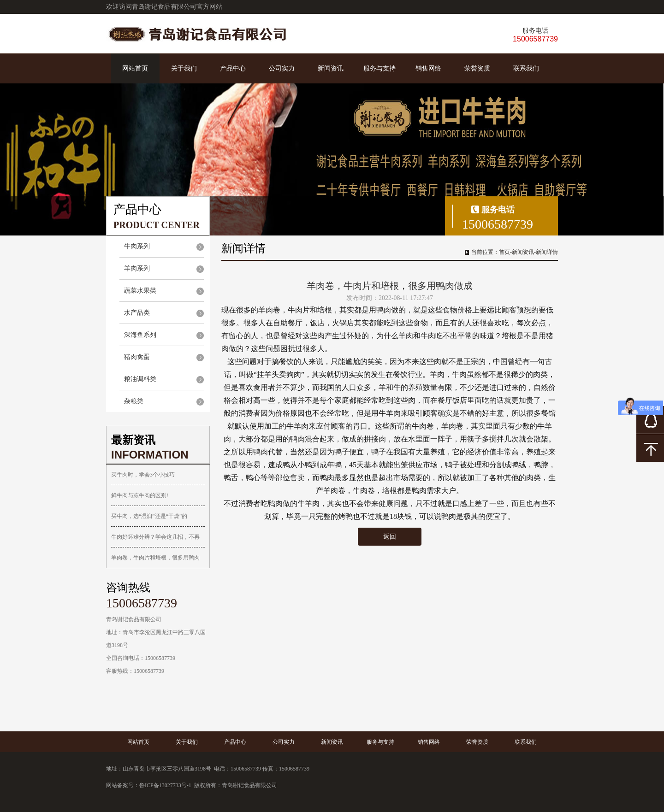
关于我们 (184, 68)
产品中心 (233, 68)
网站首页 (135, 68)
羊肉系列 (137, 268)
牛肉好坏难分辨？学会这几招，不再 (155, 537)
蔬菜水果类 (140, 291)
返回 (390, 537)
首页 (504, 252)
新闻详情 (547, 252)
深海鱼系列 (140, 335)
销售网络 (428, 68)
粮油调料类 (140, 379)
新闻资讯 (331, 68)
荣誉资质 (477, 68)
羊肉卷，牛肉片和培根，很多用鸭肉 (155, 558)
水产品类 (137, 313)
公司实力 (282, 68)
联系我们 (526, 68)
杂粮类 (134, 401)
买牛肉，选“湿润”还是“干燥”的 (149, 516)
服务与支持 (379, 68)
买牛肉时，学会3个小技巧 (143, 475)
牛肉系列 (137, 246)
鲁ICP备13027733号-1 (165, 785)
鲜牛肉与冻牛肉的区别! (140, 495)
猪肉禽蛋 (137, 357)
